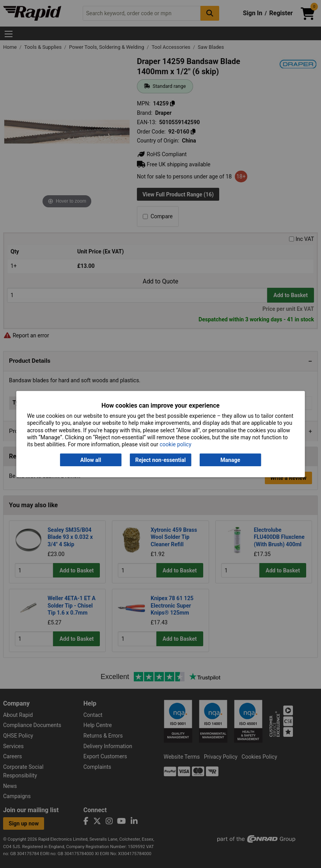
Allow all (91, 460)
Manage (230, 460)
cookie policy (175, 444)
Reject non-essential (160, 460)
